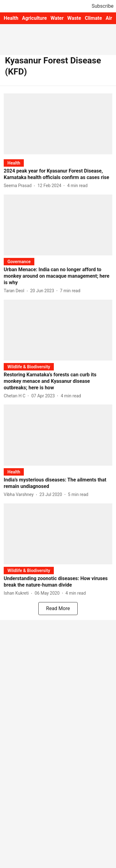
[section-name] (14, 163)
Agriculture (34, 18)
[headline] (58, 174)
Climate (93, 18)
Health (11, 18)
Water (57, 18)
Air (109, 18)
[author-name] (19, 186)
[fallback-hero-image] (58, 124)
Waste (74, 18)
